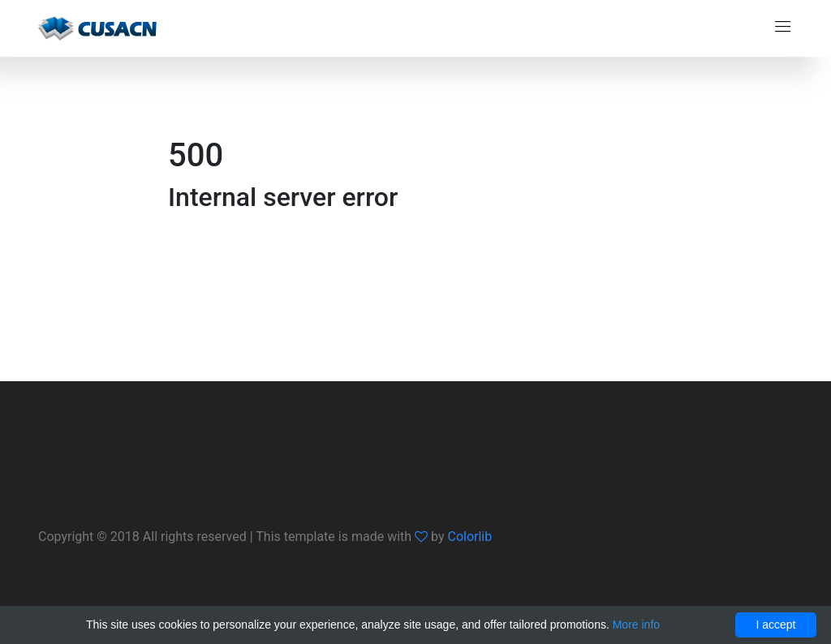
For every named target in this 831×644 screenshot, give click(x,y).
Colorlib (469, 537)
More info (636, 625)
